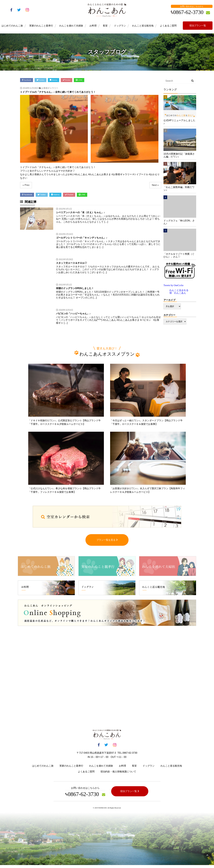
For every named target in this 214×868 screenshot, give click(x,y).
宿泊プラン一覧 (198, 26)
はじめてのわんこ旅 (12, 26)
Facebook (27, 80)
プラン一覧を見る (107, 543)
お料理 (93, 26)
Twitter (41, 80)
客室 (105, 26)
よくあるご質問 (168, 26)
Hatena (54, 80)
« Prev (26, 185)
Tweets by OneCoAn (173, 285)
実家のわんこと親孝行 (41, 26)
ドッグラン (120, 26)
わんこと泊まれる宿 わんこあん (179, 292)
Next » (155, 185)
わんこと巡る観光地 (143, 26)
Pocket (67, 80)
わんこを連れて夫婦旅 (71, 26)
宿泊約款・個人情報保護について (118, 775)
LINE (79, 80)
